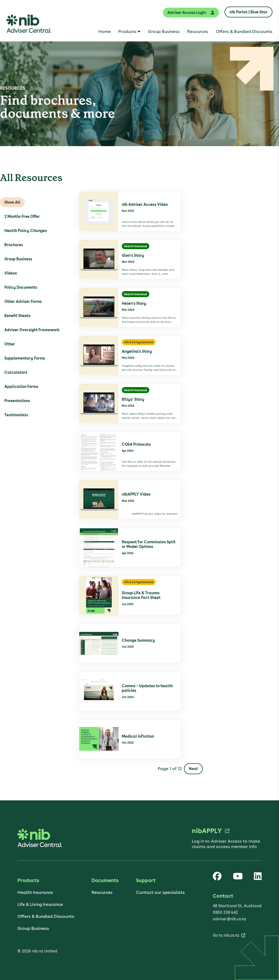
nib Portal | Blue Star (248, 12)
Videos (11, 273)
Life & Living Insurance (40, 904)
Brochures (14, 245)
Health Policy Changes (26, 231)
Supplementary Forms (25, 358)
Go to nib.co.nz (226, 935)
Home (104, 31)
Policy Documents (21, 287)
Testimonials (16, 415)
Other (10, 344)
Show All (12, 202)
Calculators (16, 372)
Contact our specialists (160, 892)
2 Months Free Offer (22, 216)
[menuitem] (104, 32)
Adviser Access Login (191, 13)
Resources (198, 31)
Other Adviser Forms (23, 301)
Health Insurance (35, 892)
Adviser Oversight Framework (32, 330)
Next (193, 769)
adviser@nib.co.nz (229, 919)
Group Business (164, 31)
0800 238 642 (225, 912)
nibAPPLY (207, 831)
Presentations (17, 401)
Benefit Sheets (17, 316)
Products (127, 31)
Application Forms (21, 387)
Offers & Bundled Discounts (244, 31)
